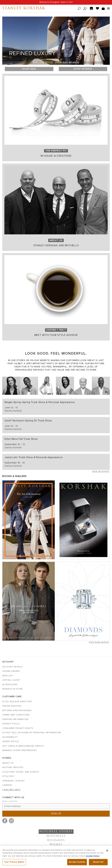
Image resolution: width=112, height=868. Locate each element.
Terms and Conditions (16, 715)
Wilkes (56, 845)
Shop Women (83, 69)
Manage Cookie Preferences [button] (20, 750)
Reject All (98, 864)
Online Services (12, 706)
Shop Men (29, 69)
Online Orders (11, 671)
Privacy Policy (11, 724)
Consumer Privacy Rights (18, 728)
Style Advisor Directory (17, 702)
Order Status (11, 742)
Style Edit (8, 776)
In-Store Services (13, 767)
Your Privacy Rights (14, 864)
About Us (8, 763)
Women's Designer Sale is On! (56, 2)
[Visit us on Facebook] (5, 821)
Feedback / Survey (14, 781)
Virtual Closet (11, 680)
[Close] (107, 852)
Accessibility (10, 737)
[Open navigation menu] (108, 8)
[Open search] (79, 9)
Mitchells (56, 836)
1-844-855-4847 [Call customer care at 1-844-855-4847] (11, 790)
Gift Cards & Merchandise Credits (23, 746)
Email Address (10, 801)
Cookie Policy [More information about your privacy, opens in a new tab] (93, 857)
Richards (56, 840)
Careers (7, 785)
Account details (12, 667)
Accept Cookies (77, 864)
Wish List (8, 676)
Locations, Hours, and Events (21, 772)
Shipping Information (15, 719)
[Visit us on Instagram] (11, 821)
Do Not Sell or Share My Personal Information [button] (32, 733)
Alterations (10, 685)
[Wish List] (98, 9)
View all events (100, 471)
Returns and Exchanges (17, 711)
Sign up (56, 814)
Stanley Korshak (24, 8)
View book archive (99, 642)
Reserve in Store (12, 689)
